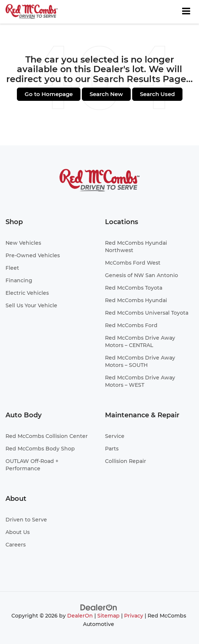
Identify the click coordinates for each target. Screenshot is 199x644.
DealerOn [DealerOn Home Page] (80, 616)
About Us (18, 532)
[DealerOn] (99, 607)
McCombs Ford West (133, 263)
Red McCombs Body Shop (40, 449)
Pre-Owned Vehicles (33, 255)
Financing (19, 280)
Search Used (157, 94)
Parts (112, 449)
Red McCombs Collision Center (47, 436)
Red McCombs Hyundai (136, 300)
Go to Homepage (49, 94)
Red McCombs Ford (131, 325)
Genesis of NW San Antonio (142, 275)
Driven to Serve (26, 520)
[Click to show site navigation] (186, 12)
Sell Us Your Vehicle (31, 305)
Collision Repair (126, 461)
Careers (16, 545)
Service (115, 436)
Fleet (12, 268)
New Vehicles (23, 243)
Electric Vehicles (27, 293)
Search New (106, 94)
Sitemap (108, 616)
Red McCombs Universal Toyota (147, 313)
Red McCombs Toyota (134, 288)
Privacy (134, 616)
